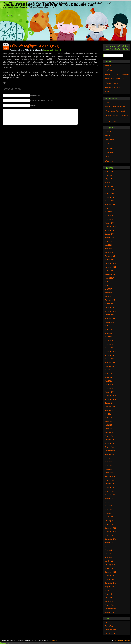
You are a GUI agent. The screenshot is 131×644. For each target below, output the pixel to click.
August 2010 (109, 587)
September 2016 (111, 319)
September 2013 (111, 451)
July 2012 (108, 502)
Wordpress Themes (122, 640)
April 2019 (108, 212)
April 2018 (108, 249)
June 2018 (108, 241)
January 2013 (110, 480)
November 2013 (110, 443)
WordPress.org (110, 634)
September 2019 (111, 205)
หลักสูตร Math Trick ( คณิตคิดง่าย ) (87, 3)
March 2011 (109, 561)
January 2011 (110, 568)
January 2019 (110, 223)
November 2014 (110, 399)
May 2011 (108, 554)
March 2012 (109, 517)
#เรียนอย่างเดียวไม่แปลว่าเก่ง (115, 107)
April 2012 (108, 513)
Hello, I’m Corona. (111, 121)
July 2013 (108, 458)
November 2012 (110, 488)
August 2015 (109, 366)
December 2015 (110, 352)
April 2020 (108, 183)
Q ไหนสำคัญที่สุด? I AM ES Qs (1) (35, 46)
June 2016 (108, 330)
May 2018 (108, 245)
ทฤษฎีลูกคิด (34, 3)
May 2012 (108, 510)
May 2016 (108, 333)
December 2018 (110, 227)
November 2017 (110, 267)
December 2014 (110, 396)
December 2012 (110, 484)
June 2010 (108, 594)
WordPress (53, 640)
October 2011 (110, 535)
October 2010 (110, 579)
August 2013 (109, 454)
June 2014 (108, 418)
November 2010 (110, 576)
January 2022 (110, 172)
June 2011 (108, 550)
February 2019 (110, 219)
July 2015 (108, 370)
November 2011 (110, 532)
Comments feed (110, 630)
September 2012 (111, 495)
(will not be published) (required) (41, 101)
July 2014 (108, 414)
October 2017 (110, 271)
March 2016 (109, 341)
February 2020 (110, 190)
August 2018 (109, 238)
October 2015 (110, 359)
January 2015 (110, 392)
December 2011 (110, 528)
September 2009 (111, 609)
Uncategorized (48, 50)
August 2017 (109, 278)
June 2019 (108, 208)
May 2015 (108, 377)
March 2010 (109, 601)
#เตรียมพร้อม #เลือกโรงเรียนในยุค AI (116, 117)
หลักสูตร (108, 157)
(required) (35, 96)
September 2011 (111, 539)
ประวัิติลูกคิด (109, 153)
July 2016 (108, 326)
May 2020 (108, 179)
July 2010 (108, 590)
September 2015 (111, 363)
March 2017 (109, 296)
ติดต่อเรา (21, 3)
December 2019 (110, 197)
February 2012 (110, 521)
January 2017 (110, 304)
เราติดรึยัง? (109, 102)
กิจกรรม (107, 135)
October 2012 (110, 491)
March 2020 (109, 186)
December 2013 (110, 440)
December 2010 (110, 572)
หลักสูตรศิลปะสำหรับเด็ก (40, 7)
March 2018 (109, 252)
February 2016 (110, 344)
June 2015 (108, 374)
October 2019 (110, 201)
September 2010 (111, 583)
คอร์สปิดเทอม (109, 144)
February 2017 (110, 300)
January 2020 (110, 194)
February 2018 (110, 256)
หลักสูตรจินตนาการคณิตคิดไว (56, 3)
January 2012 (110, 524)
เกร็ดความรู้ (57, 50)
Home (10, 3)
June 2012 (108, 506)
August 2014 (109, 410)
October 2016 (110, 315)
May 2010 (108, 598)
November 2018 (110, 230)
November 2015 (110, 355)
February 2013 (110, 477)
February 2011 (110, 565)
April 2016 (108, 337)
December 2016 (110, 307)
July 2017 (108, 282)
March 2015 (109, 385)
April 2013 (108, 469)
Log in (107, 622)
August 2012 (109, 499)
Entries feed (109, 626)
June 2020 (108, 175)
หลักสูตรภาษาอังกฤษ (17, 7)
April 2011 (108, 557)
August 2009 (109, 613)
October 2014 (110, 403)
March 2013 (109, 473)
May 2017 (108, 289)
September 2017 (111, 274)
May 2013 (108, 466)
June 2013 (108, 462)
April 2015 (108, 381)
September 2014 (111, 407)
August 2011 (109, 543)
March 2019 (109, 216)
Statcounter (4, 643)
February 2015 (110, 388)
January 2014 (110, 436)
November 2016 (110, 311)
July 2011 (108, 546)
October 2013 (110, 447)
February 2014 (110, 432)
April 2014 (108, 425)
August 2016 (109, 322)
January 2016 (110, 348)
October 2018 (110, 234)
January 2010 (110, 605)
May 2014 (108, 421)
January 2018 (110, 260)
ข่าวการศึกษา (110, 140)
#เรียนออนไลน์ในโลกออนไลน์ (115, 111)
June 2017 (108, 285)
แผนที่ (108, 3)
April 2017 (108, 293)
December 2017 (110, 263)
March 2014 (109, 429)
